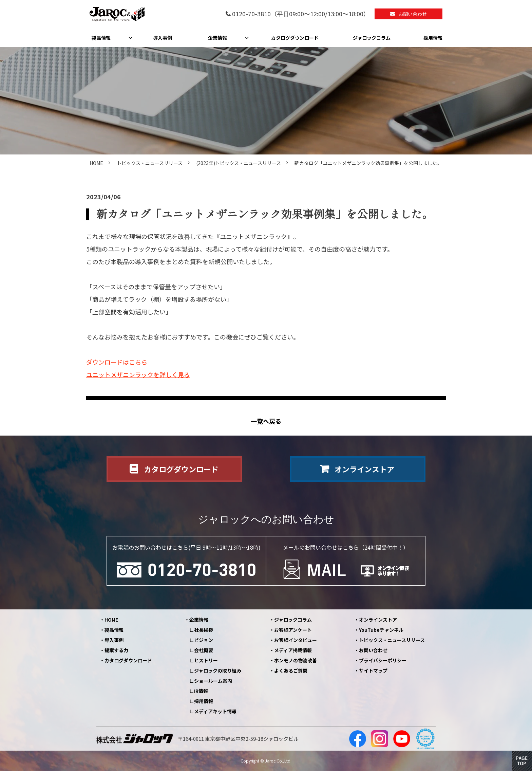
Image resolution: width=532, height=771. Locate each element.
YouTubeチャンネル (381, 630)
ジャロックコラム (372, 38)
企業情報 (217, 38)
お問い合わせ (413, 14)
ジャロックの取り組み (218, 671)
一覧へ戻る (266, 421)
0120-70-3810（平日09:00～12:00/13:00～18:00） (301, 14)
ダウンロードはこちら (117, 362)
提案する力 (116, 650)
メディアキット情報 (215, 711)
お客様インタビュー (296, 640)
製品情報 (101, 38)
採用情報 (433, 38)
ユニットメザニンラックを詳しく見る (138, 374)
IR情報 (201, 691)
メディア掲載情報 (293, 650)
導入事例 (163, 38)
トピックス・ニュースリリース (150, 163)
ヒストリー (206, 660)
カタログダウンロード (295, 38)
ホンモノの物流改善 (296, 660)
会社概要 (204, 650)
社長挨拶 (204, 630)
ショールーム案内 (213, 681)
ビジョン (204, 640)
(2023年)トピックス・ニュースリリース (239, 163)
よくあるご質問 (291, 671)
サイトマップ (373, 671)
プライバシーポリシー (383, 660)
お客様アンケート (293, 630)
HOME (96, 163)
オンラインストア (364, 469)
